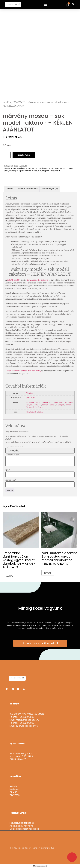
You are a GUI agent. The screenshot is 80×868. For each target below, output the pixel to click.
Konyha (29, 405)
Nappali (68, 405)
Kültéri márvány (17, 168)
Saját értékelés (12, 455)
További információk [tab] (28, 189)
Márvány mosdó (31, 171)
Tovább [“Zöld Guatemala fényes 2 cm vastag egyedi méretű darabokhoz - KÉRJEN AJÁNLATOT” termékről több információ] (48, 573)
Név (8, 470)
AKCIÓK (13, 786)
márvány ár (42, 168)
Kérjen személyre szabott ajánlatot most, (23, 371)
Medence (52, 405)
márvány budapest (16, 171)
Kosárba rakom (24, 155)
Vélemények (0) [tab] (50, 189)
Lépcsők (45, 405)
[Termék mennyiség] (7, 155)
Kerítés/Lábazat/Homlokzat (63, 402)
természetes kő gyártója (37, 280)
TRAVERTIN (15, 795)
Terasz (40, 407)
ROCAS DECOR (14, 280)
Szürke (41, 412)
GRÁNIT (13, 792)
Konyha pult (37, 405)
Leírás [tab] (10, 189)
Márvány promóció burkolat (49, 171)
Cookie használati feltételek (24, 829)
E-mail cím (11, 480)
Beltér (28, 398)
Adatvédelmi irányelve (21, 826)
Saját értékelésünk (14, 447)
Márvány (29, 393)
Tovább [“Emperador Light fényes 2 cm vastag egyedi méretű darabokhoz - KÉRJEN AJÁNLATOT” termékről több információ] (9, 576)
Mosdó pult (60, 405)
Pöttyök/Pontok (32, 412)
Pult (36, 407)
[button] (46, 5)
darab (16, 166)
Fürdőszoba (48, 402)
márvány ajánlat (31, 168)
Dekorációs (39, 402)
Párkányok (30, 407)
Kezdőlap (7, 102)
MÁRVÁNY (19, 102)
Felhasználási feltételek (22, 823)
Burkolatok (30, 402)
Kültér (33, 398)
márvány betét (53, 168)
